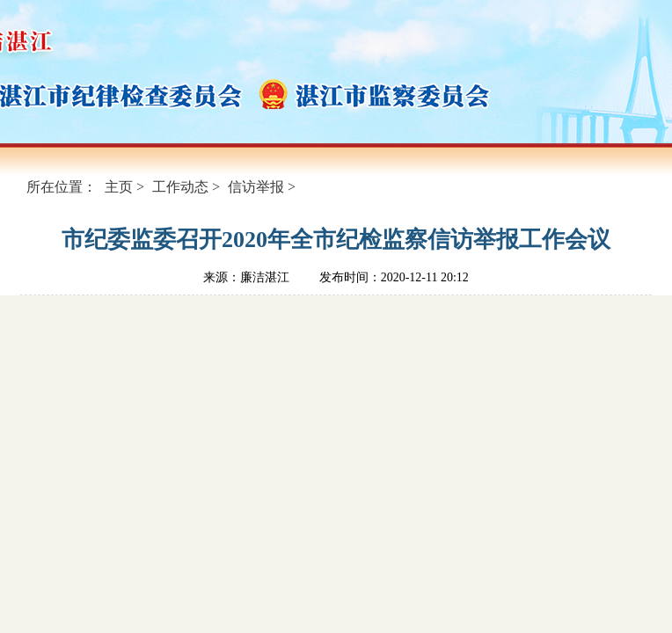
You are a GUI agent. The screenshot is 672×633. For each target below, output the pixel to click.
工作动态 (180, 187)
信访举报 (256, 187)
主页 (119, 187)
